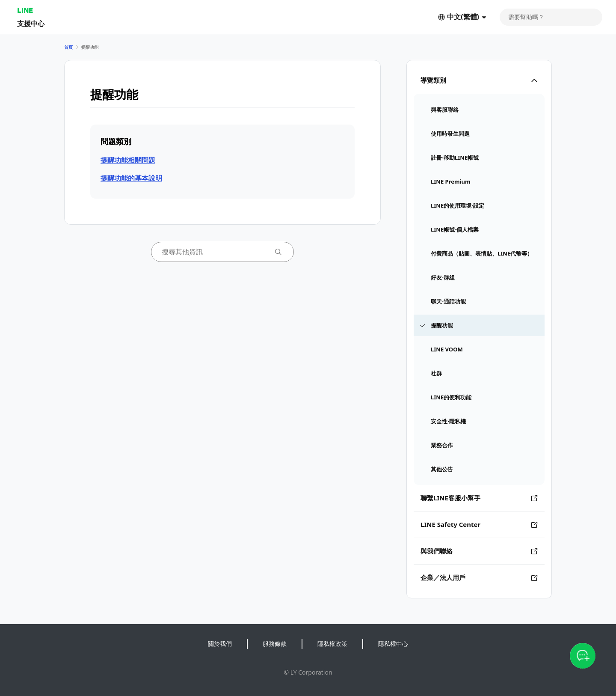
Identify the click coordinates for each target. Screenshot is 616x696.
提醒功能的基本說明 (131, 178)
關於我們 (220, 644)
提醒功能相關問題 (128, 160)
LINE (25, 10)
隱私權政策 (332, 644)
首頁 (68, 47)
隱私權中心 (393, 644)
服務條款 (275, 644)
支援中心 (31, 23)
